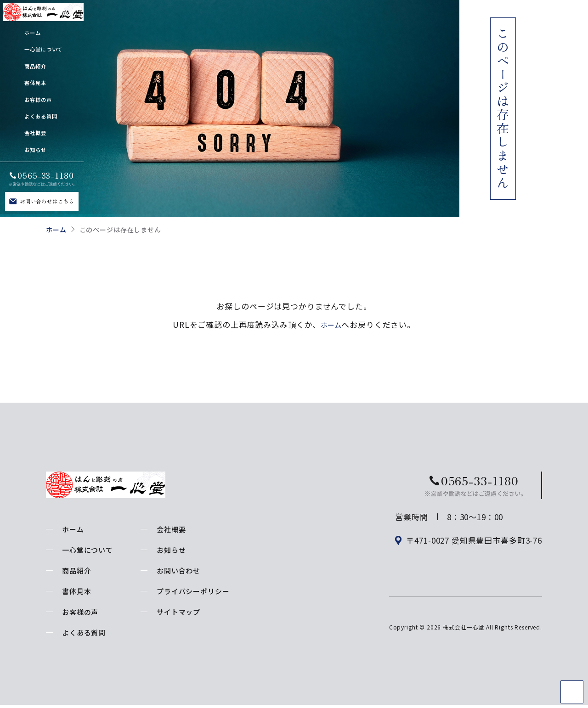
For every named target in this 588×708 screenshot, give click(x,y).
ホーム (56, 230)
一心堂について (88, 550)
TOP (572, 692)
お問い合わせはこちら (47, 201)
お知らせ (171, 550)
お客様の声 (80, 612)
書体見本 (76, 591)
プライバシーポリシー (193, 591)
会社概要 (171, 529)
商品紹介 (76, 570)
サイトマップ (178, 612)
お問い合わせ (178, 570)
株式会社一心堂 (464, 636)
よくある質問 (84, 632)
